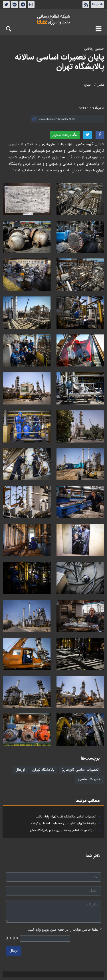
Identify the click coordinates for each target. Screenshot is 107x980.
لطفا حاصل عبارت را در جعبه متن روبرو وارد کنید (65, 930)
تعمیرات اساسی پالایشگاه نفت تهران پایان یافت (66, 817)
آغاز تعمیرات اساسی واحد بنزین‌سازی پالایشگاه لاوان (63, 830)
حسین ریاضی (94, 49)
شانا (53, 20)
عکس (101, 85)
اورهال (20, 770)
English (97, 5)
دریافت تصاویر (65, 135)
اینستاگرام (31, 5)
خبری (88, 85)
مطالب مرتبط (88, 801)
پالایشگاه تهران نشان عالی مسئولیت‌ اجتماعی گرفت (63, 824)
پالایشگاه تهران (43, 770)
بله (15, 5)
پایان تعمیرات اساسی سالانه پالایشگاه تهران (59, 62)
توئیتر (6, 5)
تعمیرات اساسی (90, 779)
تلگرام (23, 5)
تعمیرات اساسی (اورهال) (80, 770)
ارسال (14, 951)
